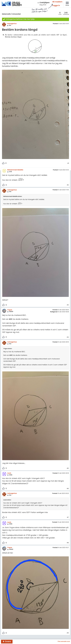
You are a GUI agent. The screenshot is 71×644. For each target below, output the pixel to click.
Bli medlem (57, 2)
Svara (8, 641)
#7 (68, 517)
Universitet (16, 14)
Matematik (6, 14)
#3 (68, 305)
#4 (68, 337)
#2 (68, 185)
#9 (68, 633)
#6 (68, 489)
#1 (68, 163)
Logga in (56, 6)
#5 (68, 468)
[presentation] (20, 180)
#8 (68, 543)
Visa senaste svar (64, 642)
